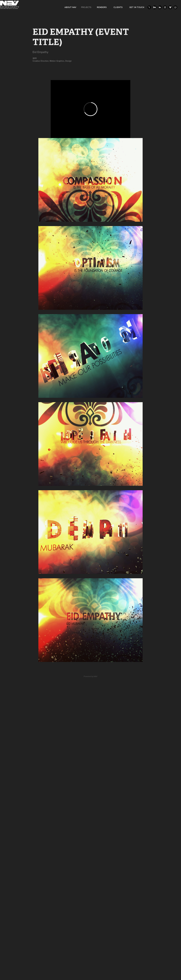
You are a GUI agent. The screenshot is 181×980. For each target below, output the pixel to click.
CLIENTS (118, 7)
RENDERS (102, 7)
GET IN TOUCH (137, 7)
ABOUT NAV (70, 7)
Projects (86, 7)
